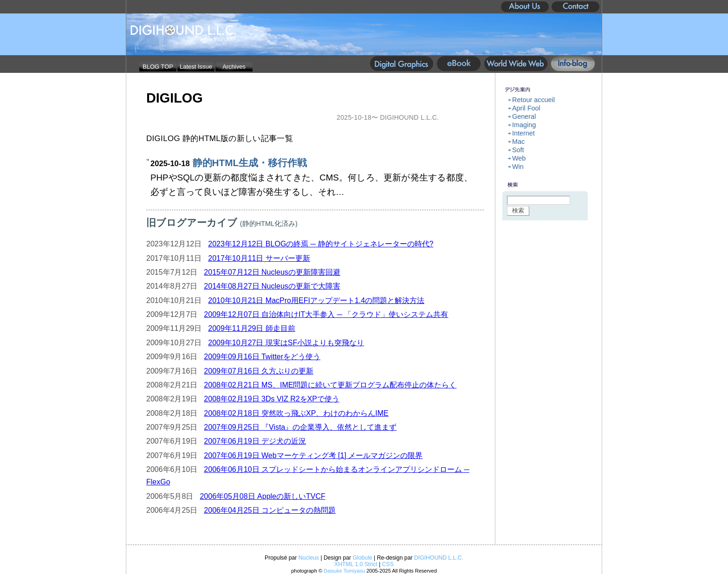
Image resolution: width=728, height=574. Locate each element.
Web (519, 158)
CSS (388, 564)
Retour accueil (533, 100)
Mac (518, 142)
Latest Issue (196, 67)
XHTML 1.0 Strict (356, 564)
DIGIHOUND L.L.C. (439, 558)
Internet (523, 133)
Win (518, 167)
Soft (518, 150)
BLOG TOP (158, 67)
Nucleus (309, 558)
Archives (234, 67)
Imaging (524, 125)
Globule (363, 558)
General (524, 116)
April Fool (526, 108)
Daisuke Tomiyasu (344, 571)
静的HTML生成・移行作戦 (250, 163)
